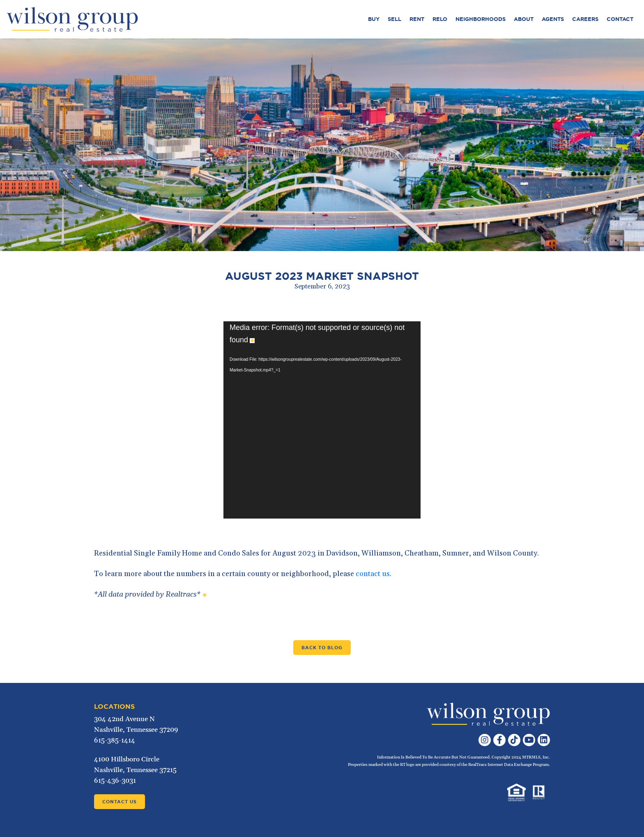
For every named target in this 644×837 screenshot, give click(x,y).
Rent (417, 19)
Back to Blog (322, 648)
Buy (374, 19)
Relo (440, 19)
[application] (322, 420)
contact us (373, 574)
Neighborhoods (481, 19)
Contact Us (120, 802)
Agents (553, 19)
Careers (585, 19)
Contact (620, 19)
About (524, 19)
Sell (394, 19)
